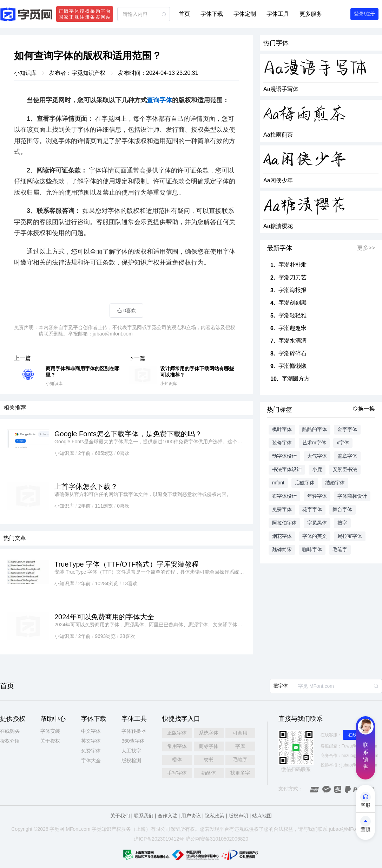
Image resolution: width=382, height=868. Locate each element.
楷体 (177, 759)
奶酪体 (209, 773)
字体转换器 (134, 731)
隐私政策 (215, 816)
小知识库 (25, 73)
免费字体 (91, 751)
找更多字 (240, 773)
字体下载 (212, 14)
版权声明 (238, 816)
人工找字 (131, 751)
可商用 (240, 733)
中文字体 (91, 731)
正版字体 (177, 733)
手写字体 (177, 773)
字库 (240, 746)
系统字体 (209, 733)
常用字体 (177, 746)
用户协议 (191, 816)
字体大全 (91, 761)
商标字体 (209, 746)
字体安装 (50, 731)
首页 (184, 14)
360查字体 (133, 741)
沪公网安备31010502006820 (217, 839)
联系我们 (144, 816)
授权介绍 (10, 741)
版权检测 (131, 761)
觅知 (101, 829)
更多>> (366, 248)
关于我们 (120, 816)
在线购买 (10, 731)
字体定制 (245, 14)
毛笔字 (240, 759)
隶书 (209, 759)
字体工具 (278, 14)
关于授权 (50, 741)
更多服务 (311, 14)
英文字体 (91, 741)
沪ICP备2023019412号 (159, 839)
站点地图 (262, 816)
